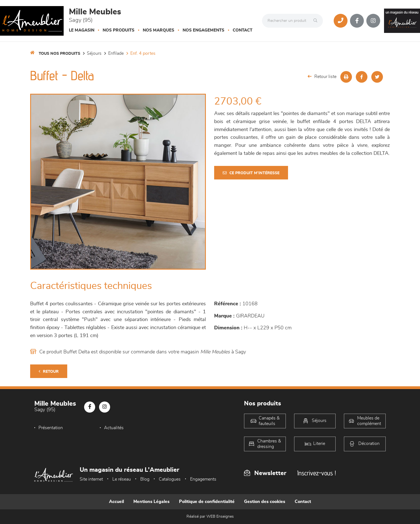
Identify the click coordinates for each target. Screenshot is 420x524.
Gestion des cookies (265, 502)
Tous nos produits (59, 54)
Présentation (51, 428)
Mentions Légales (151, 502)
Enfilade (116, 53)
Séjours (94, 53)
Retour (49, 372)
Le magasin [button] (82, 30)
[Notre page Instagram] (373, 21)
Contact (243, 30)
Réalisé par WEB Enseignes (210, 517)
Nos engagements (203, 30)
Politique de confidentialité (207, 502)
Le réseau (122, 479)
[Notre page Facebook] (357, 21)
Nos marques (159, 30)
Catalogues (170, 479)
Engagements (203, 479)
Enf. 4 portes (143, 53)
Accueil (116, 502)
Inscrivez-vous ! (317, 473)
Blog (145, 479)
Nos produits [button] (119, 30)
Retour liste (322, 76)
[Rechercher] (317, 21)
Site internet (91, 479)
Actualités (114, 428)
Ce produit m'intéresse (251, 173)
